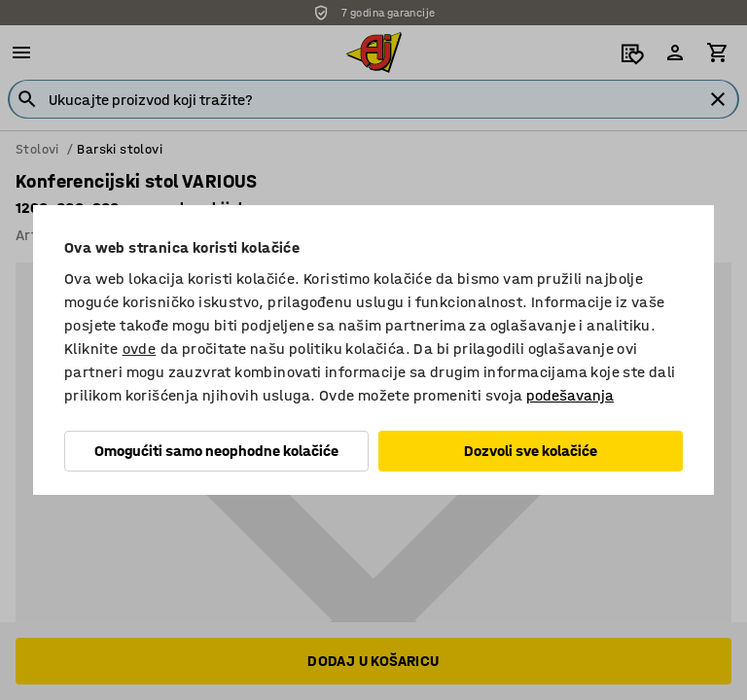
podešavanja (570, 395)
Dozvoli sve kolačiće (531, 451)
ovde (140, 349)
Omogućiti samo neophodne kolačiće (216, 451)
